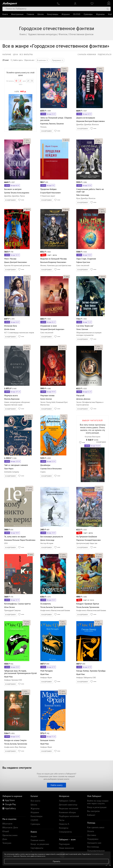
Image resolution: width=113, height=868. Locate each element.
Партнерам (64, 844)
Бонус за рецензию (40, 844)
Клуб (110, 14)
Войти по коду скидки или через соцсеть (98, 802)
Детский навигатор (68, 805)
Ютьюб (6, 831)
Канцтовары (53, 14)
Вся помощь (93, 847)
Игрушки (66, 14)
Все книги (35, 801)
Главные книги (38, 840)
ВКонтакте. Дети (10, 827)
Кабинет (91, 815)
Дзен (5, 839)
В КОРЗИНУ (47, 131)
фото (64, 71)
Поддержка (93, 839)
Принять (56, 861)
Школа (41, 14)
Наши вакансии (66, 848)
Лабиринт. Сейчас (67, 801)
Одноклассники (10, 835)
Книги (5, 14)
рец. (64, 68)
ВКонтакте (7, 824)
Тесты (62, 820)
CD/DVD (77, 14)
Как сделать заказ (96, 827)
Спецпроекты (65, 832)
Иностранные (17, 14)
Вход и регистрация (97, 807)
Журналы (100, 14)
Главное (30, 14)
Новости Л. (64, 824)
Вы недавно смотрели (17, 768)
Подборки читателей (69, 816)
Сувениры (88, 14)
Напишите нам (94, 843)
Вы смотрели (93, 811)
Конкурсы (64, 828)
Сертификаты (37, 848)
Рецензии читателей (69, 808)
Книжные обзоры (67, 812)
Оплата (91, 831)
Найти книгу (56, 785)
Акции (34, 836)
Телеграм (7, 843)
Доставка (92, 835)
